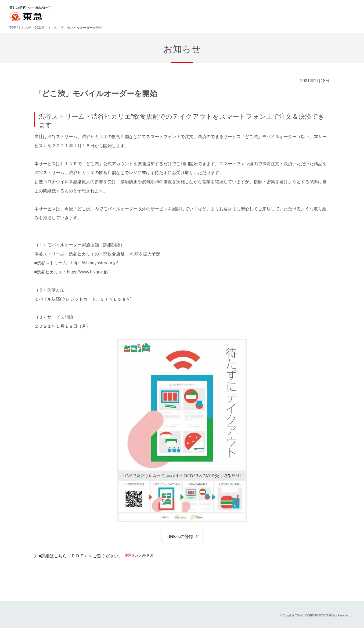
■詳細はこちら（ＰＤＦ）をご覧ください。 (81, 556)
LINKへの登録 (180, 537)
